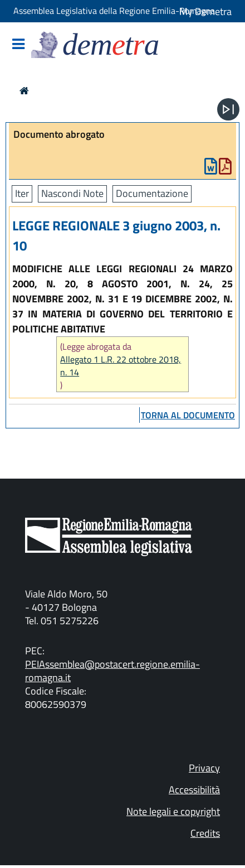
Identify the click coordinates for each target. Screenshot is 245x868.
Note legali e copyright (173, 811)
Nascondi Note (72, 193)
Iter (22, 193)
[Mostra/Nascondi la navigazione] (18, 45)
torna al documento (188, 415)
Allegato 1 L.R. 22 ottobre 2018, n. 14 (121, 366)
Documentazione (152, 193)
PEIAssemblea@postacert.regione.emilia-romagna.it (112, 671)
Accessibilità (194, 790)
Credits (205, 833)
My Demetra (205, 11)
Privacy (204, 768)
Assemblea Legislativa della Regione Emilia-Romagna (114, 11)
